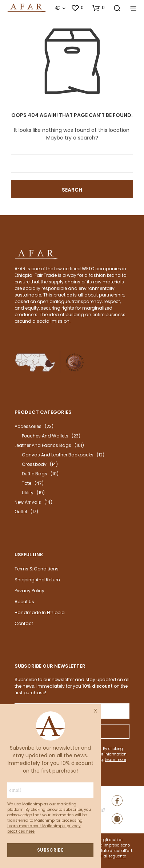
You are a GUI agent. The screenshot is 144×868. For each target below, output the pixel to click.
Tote (27, 483)
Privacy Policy (29, 591)
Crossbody (34, 464)
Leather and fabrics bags (43, 445)
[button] (77, 8)
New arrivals (28, 502)
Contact (24, 623)
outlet (21, 512)
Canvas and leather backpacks (58, 455)
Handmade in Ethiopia (40, 612)
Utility (28, 493)
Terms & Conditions (37, 569)
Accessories (28, 426)
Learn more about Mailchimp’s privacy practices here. (44, 829)
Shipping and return (37, 580)
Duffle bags (35, 474)
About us (24, 602)
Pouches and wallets (45, 436)
